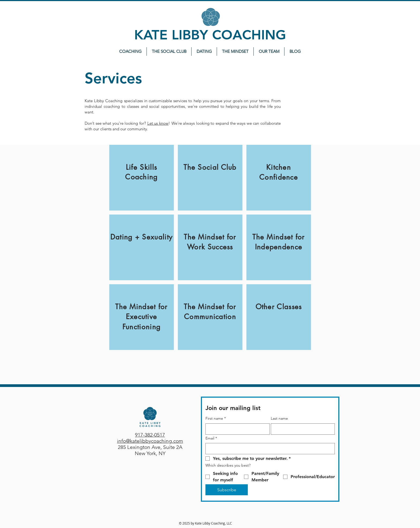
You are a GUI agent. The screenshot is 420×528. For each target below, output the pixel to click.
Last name (279, 418)
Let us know (158, 123)
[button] (235, 51)
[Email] (269, 449)
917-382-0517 (150, 435)
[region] (142, 178)
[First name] (236, 429)
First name (216, 419)
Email (211, 438)
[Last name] (301, 429)
